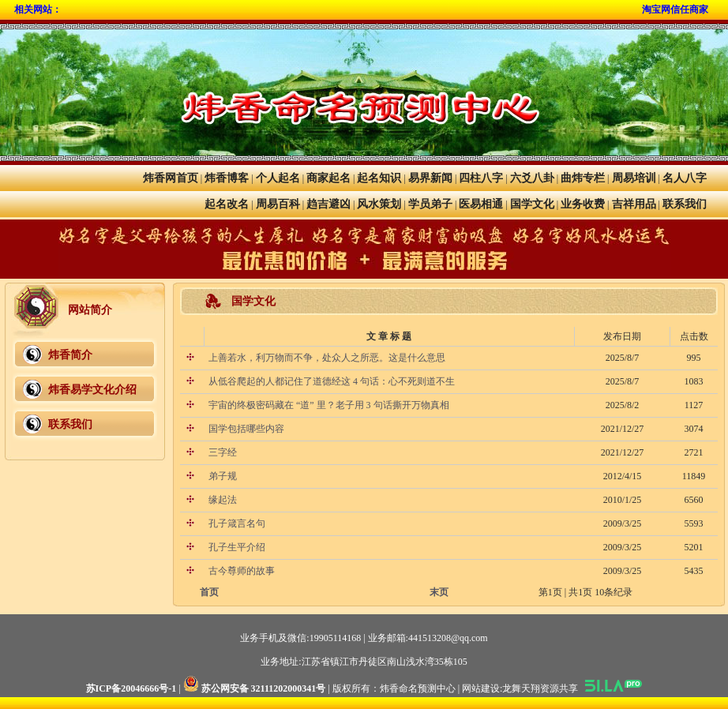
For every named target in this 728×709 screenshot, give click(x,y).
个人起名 (278, 178)
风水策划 (379, 204)
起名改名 (227, 204)
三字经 (221, 452)
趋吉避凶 (328, 204)
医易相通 (481, 204)
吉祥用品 (634, 204)
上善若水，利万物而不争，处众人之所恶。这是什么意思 (326, 358)
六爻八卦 (532, 178)
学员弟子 (430, 204)
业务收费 (583, 204)
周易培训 (634, 178)
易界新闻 (430, 178)
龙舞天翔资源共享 (540, 688)
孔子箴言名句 (236, 523)
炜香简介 (70, 355)
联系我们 (685, 204)
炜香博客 (227, 178)
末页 (439, 592)
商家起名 (328, 178)
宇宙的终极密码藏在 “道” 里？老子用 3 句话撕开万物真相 (328, 405)
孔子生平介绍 (236, 547)
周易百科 (278, 204)
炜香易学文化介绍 (92, 390)
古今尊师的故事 (240, 571)
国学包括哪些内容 (245, 429)
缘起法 (221, 500)
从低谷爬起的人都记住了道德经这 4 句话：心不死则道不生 (330, 381)
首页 (209, 592)
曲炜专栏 (583, 178)
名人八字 (685, 178)
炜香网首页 (171, 178)
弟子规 (221, 476)
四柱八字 (481, 178)
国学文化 (532, 204)
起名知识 (379, 178)
